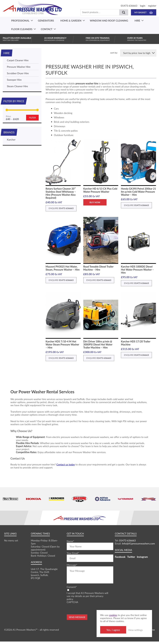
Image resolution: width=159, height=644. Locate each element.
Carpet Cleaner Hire (18, 60)
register (152, 6)
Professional (20, 21)
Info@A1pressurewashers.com (138, 543)
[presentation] (88, 609)
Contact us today (66, 464)
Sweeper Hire (14, 80)
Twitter (131, 557)
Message (72, 565)
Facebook (120, 557)
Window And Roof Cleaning (109, 21)
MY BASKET (144, 12)
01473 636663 (129, 6)
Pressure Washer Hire (19, 67)
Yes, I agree (113, 630)
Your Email (73, 553)
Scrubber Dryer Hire (18, 73)
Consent (72, 587)
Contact (47, 29)
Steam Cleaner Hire (17, 86)
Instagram (142, 557)
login (143, 6)
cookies (113, 615)
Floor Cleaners (22, 29)
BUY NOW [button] (95, 202)
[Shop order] (138, 53)
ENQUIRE (61, 208)
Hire (137, 21)
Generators (46, 21)
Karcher (11, 140)
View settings (135, 630)
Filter (32, 118)
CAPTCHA (72, 602)
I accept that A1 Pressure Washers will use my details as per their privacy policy (87, 596)
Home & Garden (71, 21)
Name (70, 541)
